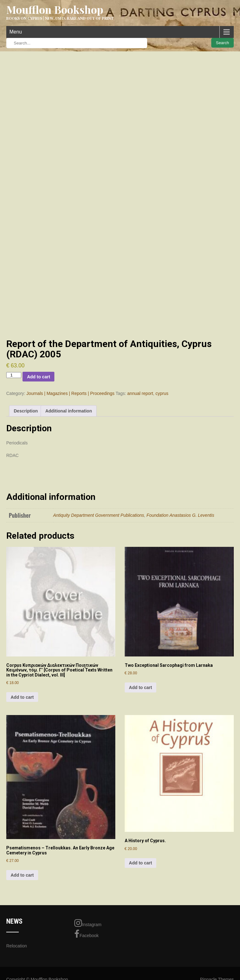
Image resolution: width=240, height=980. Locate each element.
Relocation (17, 946)
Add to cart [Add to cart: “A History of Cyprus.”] (141, 863)
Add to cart (38, 377)
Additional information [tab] (69, 411)
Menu (16, 32)
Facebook (86, 934)
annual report (140, 393)
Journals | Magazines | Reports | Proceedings (71, 393)
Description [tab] (26, 411)
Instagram (88, 923)
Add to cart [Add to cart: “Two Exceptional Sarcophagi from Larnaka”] (141, 687)
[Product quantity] (14, 375)
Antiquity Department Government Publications (99, 515)
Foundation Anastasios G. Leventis (180, 515)
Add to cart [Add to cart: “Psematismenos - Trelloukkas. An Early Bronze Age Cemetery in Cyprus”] (22, 875)
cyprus (162, 393)
